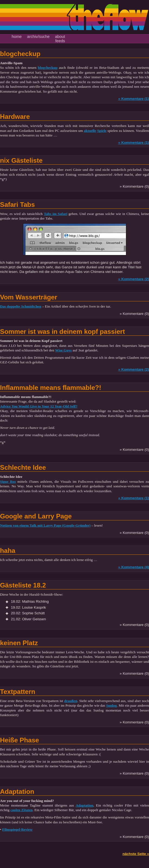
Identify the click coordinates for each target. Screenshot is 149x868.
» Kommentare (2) (134, 279)
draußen (71, 701)
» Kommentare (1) (134, 99)
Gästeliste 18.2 (23, 585)
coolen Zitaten (21, 810)
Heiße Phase (20, 740)
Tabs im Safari (56, 214)
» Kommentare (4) (134, 567)
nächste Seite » (136, 854)
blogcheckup (20, 54)
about (60, 37)
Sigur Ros (8, 482)
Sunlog (112, 705)
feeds (60, 41)
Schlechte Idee (23, 467)
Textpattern (18, 692)
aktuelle (90, 131)
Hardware (15, 117)
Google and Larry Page (36, 516)
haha (8, 551)
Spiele (102, 131)
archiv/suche (38, 37)
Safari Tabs (17, 205)
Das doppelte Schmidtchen (21, 306)
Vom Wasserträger (29, 297)
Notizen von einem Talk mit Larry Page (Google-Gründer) (45, 525)
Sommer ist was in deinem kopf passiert (62, 332)
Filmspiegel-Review (17, 829)
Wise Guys (63, 350)
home (17, 37)
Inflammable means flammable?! (51, 388)
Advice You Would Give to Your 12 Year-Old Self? (39, 406)
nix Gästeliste (21, 160)
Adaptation (17, 792)
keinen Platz (19, 643)
